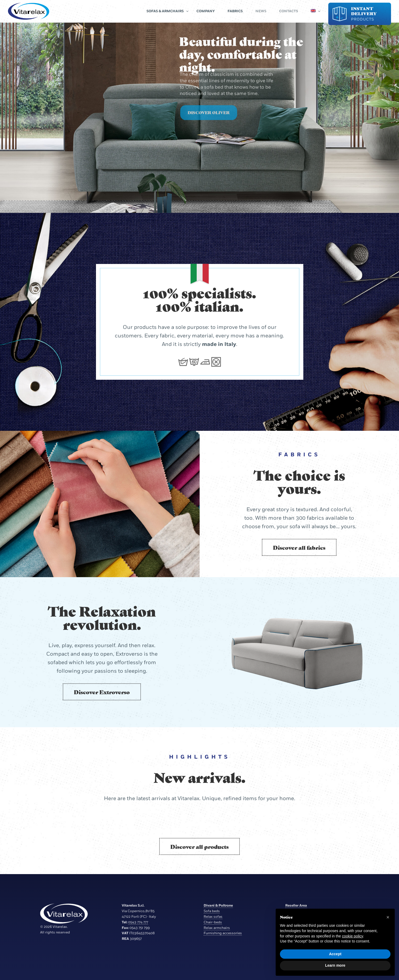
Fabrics (235, 11)
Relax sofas (213, 917)
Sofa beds (212, 911)
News (261, 11)
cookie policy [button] (352, 936)
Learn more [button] (335, 965)
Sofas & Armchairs (165, 11)
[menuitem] (313, 11)
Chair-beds (213, 922)
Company (206, 11)
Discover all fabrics (299, 547)
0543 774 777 (138, 922)
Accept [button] (335, 954)
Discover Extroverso (102, 692)
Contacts (289, 11)
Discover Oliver (209, 119)
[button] (388, 917)
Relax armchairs (217, 928)
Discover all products (199, 846)
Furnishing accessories (223, 933)
